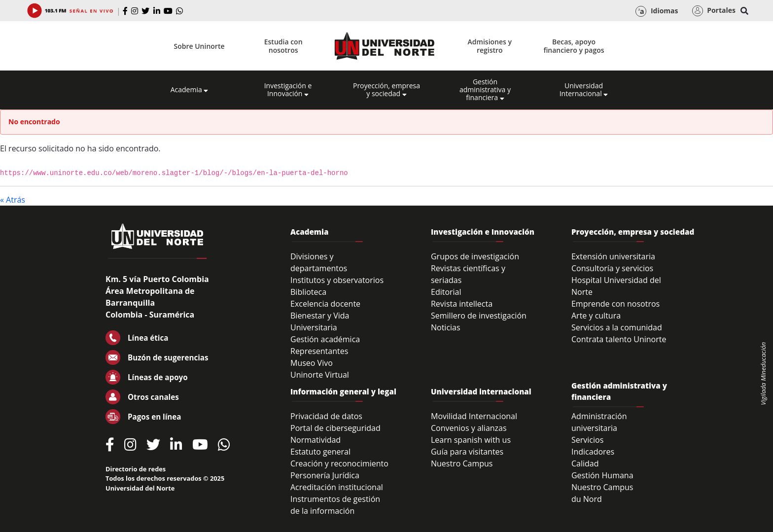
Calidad (585, 463)
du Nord (587, 499)
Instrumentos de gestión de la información (335, 505)
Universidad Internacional (584, 90)
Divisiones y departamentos (319, 262)
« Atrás (13, 200)
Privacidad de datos (326, 416)
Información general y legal (343, 391)
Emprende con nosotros (615, 304)
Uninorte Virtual (320, 375)
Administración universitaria (599, 422)
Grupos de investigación (475, 256)
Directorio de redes (136, 469)
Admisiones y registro (490, 46)
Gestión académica (325, 339)
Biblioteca (308, 292)
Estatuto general (320, 452)
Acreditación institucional (337, 487)
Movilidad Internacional (474, 416)
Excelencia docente (325, 304)
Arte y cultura (596, 316)
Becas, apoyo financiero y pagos (574, 46)
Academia (190, 90)
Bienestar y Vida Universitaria (320, 321)
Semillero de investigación (479, 316)
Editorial (446, 292)
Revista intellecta (462, 304)
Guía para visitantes (467, 452)
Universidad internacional (481, 391)
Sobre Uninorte (199, 46)
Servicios (587, 440)
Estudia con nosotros (283, 46)
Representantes (319, 351)
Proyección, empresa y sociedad (386, 90)
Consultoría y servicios (612, 268)
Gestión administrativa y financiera (485, 90)
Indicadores (593, 452)
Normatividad (316, 440)
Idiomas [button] (657, 11)
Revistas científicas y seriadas (468, 274)
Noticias (446, 327)
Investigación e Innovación (288, 90)
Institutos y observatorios (337, 280)
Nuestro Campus (462, 463)
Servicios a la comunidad (617, 327)
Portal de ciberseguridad (335, 428)
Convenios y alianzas (469, 428)
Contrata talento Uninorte (619, 339)
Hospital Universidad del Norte (616, 286)
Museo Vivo (312, 363)
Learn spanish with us (471, 440)
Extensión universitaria (613, 256)
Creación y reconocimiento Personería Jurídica (339, 469)
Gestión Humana (602, 475)
